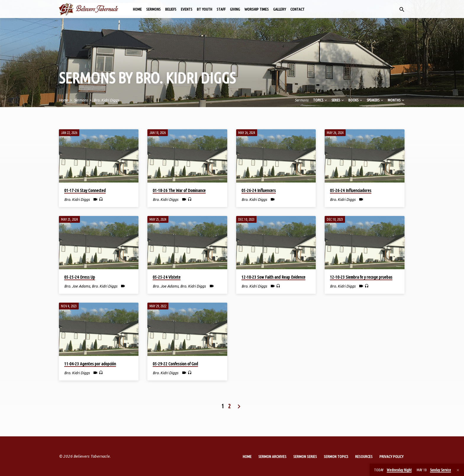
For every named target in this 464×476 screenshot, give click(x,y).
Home (137, 9)
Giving (235, 9)
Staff (221, 9)
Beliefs (171, 9)
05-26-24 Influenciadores (351, 190)
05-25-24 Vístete (167, 277)
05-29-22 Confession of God (175, 364)
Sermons (153, 9)
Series (338, 100)
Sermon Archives (272, 456)
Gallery (279, 9)
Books (356, 100)
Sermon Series (305, 456)
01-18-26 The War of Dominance (179, 190)
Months (396, 100)
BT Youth (204, 9)
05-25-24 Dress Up (80, 277)
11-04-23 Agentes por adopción (90, 364)
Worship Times (257, 9)
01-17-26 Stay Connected (85, 190)
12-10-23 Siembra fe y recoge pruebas (361, 277)
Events (187, 9)
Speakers (375, 100)
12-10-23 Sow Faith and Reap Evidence (273, 277)
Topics (320, 100)
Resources (364, 456)
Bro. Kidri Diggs (106, 100)
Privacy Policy (391, 456)
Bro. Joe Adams (77, 286)
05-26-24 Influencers (259, 190)
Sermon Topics (336, 456)
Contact (297, 9)
